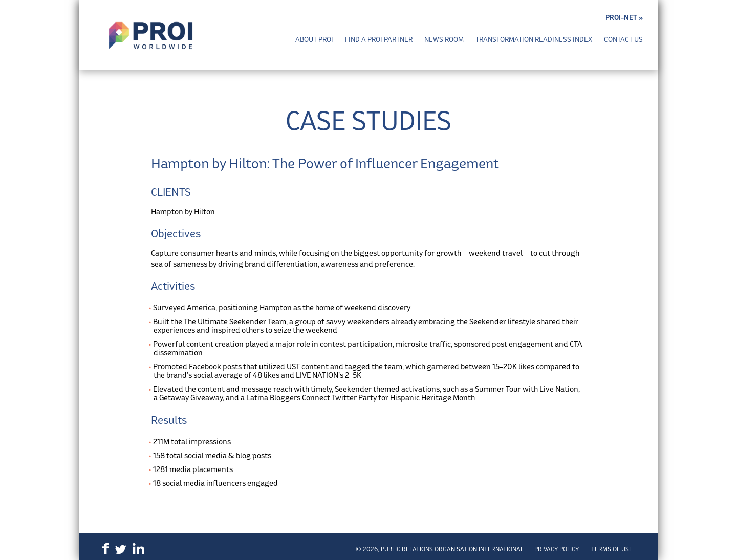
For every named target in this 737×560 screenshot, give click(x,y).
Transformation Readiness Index (534, 40)
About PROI (314, 40)
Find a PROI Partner (379, 40)
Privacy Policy (557, 549)
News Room (444, 40)
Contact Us (623, 40)
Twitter (121, 550)
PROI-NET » (624, 18)
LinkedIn (138, 548)
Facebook (105, 548)
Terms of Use (612, 549)
